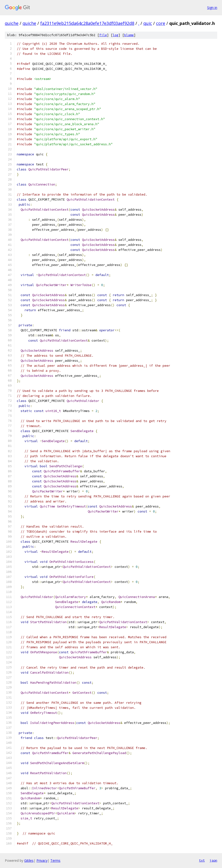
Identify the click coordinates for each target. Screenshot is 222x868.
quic (148, 23)
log (116, 35)
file (103, 35)
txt (202, 860)
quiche (12, 23)
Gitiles (29, 860)
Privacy (42, 860)
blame (129, 35)
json (213, 860)
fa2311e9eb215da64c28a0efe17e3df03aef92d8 (87, 23)
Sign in (212, 8)
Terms (55, 860)
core (161, 23)
